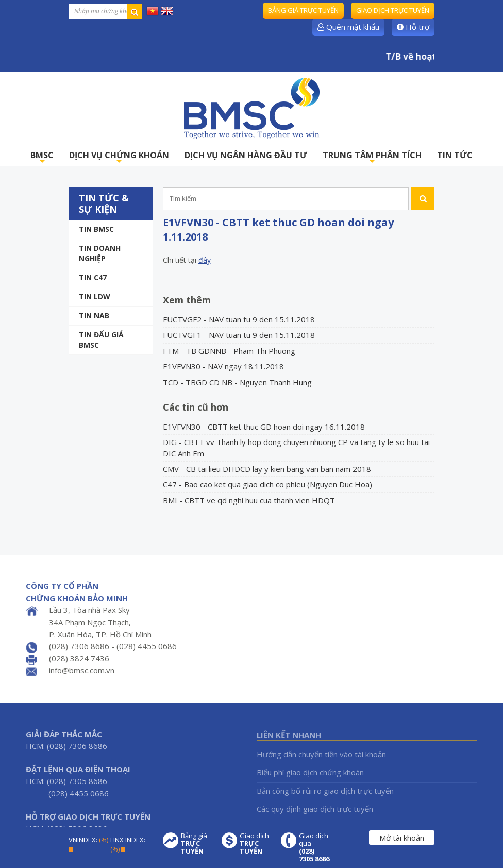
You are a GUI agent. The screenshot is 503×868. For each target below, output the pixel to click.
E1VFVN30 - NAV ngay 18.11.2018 (223, 366)
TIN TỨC (455, 155)
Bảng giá (196, 844)
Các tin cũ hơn (196, 407)
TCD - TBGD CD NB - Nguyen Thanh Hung (237, 382)
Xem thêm (187, 300)
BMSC (42, 158)
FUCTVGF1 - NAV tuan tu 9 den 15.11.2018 (239, 335)
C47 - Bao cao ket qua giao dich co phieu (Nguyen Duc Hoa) (267, 484)
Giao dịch (255, 844)
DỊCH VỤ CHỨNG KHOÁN (119, 158)
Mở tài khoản (402, 838)
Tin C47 (93, 277)
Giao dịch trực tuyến (393, 10)
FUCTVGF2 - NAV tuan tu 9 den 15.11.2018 (239, 319)
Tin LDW (95, 296)
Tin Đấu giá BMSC (101, 340)
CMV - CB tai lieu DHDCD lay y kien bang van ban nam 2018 (267, 469)
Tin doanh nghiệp (100, 253)
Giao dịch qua (314, 847)
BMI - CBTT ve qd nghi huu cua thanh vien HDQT (249, 500)
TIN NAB (94, 316)
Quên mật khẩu (348, 27)
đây (205, 260)
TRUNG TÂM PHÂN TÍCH (372, 158)
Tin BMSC (96, 229)
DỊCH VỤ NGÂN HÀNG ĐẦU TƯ (246, 155)
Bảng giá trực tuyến (303, 10)
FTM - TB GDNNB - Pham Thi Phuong (229, 351)
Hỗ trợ (413, 27)
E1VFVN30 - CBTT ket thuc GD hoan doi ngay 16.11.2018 (264, 427)
